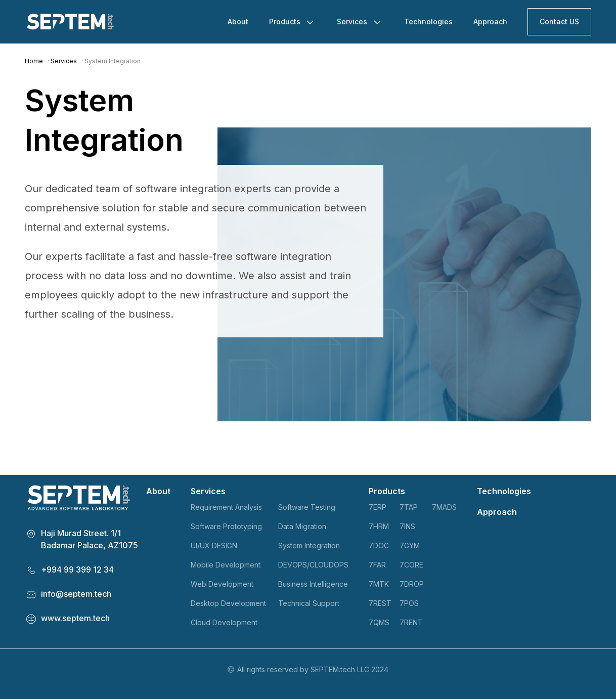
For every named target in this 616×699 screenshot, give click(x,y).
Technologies (428, 21)
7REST (380, 603)
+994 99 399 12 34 (77, 570)
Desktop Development (228, 603)
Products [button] (286, 21)
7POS (409, 603)
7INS (407, 526)
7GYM (410, 545)
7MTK (379, 584)
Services (64, 61)
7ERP (378, 507)
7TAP (409, 507)
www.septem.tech (75, 618)
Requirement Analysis (226, 507)
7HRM (379, 526)
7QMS (379, 622)
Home (34, 61)
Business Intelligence (313, 584)
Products (387, 491)
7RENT (411, 622)
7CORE (411, 565)
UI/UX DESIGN (214, 545)
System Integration (309, 545)
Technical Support (309, 603)
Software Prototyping (226, 526)
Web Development (222, 584)
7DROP (412, 584)
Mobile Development (226, 565)
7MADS (444, 507)
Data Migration (302, 526)
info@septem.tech (76, 594)
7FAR (377, 565)
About (238, 21)
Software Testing (307, 507)
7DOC (379, 545)
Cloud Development (224, 622)
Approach (490, 21)
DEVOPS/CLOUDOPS (313, 565)
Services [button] (353, 21)
